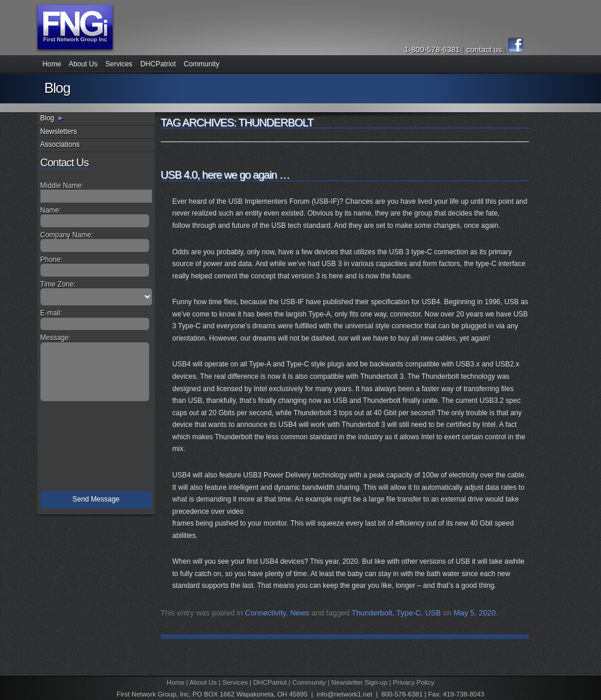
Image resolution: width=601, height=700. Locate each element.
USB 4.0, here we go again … (225, 175)
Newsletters (59, 132)
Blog (48, 118)
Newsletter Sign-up (360, 682)
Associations (60, 144)
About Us (83, 64)
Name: (51, 210)
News (300, 613)
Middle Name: (62, 186)
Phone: (52, 260)
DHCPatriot (158, 64)
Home (52, 64)
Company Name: (67, 235)
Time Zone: (58, 284)
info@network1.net (344, 694)
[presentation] (97, 449)
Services (119, 64)
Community (202, 64)
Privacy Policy (413, 682)
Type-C (408, 613)
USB (433, 613)
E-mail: (51, 313)
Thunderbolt (372, 613)
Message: (56, 338)
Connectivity (265, 613)
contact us (485, 50)
